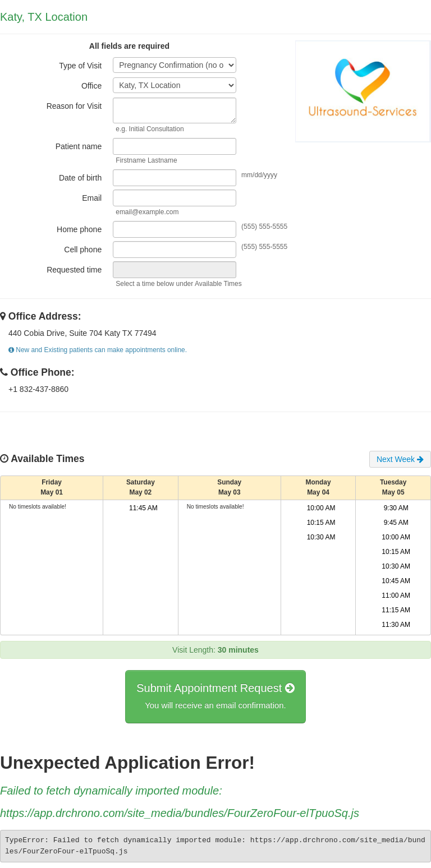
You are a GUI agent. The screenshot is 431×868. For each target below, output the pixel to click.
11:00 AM (396, 595)
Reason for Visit (74, 106)
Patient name (79, 146)
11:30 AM (396, 625)
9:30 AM (396, 508)
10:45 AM (396, 581)
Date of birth (80, 178)
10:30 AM (321, 537)
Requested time (74, 270)
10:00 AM (321, 508)
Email (92, 198)
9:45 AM (396, 523)
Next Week (400, 459)
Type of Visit (80, 66)
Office (91, 86)
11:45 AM (143, 508)
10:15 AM (321, 523)
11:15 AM (396, 610)
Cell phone (83, 250)
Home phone (79, 229)
